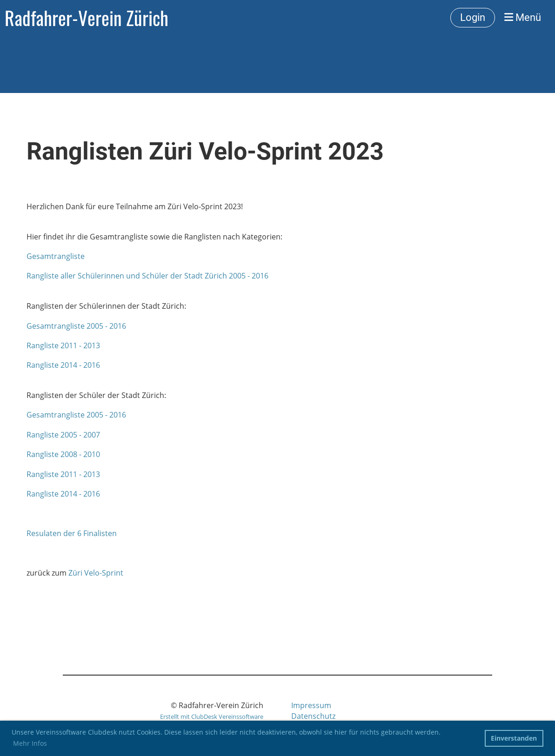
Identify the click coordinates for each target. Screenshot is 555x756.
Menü (523, 17)
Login (473, 17)
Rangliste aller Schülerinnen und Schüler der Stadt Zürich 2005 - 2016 (147, 276)
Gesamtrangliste (56, 256)
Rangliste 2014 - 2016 (63, 365)
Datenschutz (313, 716)
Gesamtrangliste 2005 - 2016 (76, 326)
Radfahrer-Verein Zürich (87, 18)
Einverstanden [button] (514, 738)
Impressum (311, 705)
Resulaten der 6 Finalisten (72, 533)
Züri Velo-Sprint (96, 573)
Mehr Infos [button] (30, 743)
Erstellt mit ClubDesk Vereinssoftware (212, 716)
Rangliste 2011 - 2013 (63, 345)
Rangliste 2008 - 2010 (63, 454)
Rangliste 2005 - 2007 (63, 435)
